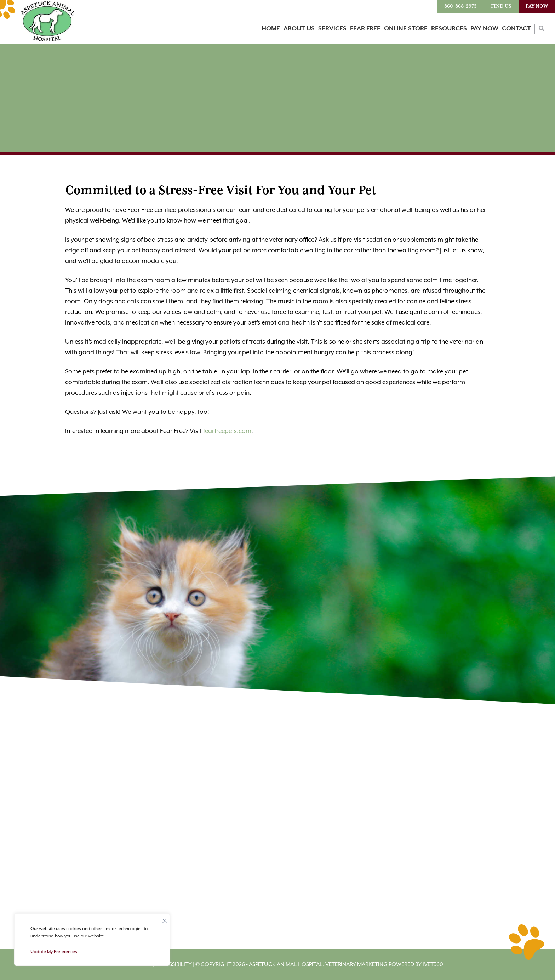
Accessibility (174, 965)
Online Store (406, 29)
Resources (449, 29)
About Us (299, 29)
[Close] (165, 919)
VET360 (433, 965)
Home (271, 29)
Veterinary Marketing (356, 965)
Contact (516, 29)
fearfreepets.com (227, 431)
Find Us (501, 6)
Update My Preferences (54, 952)
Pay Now (537, 6)
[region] (92, 940)
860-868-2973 (460, 6)
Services (332, 29)
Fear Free (365, 29)
